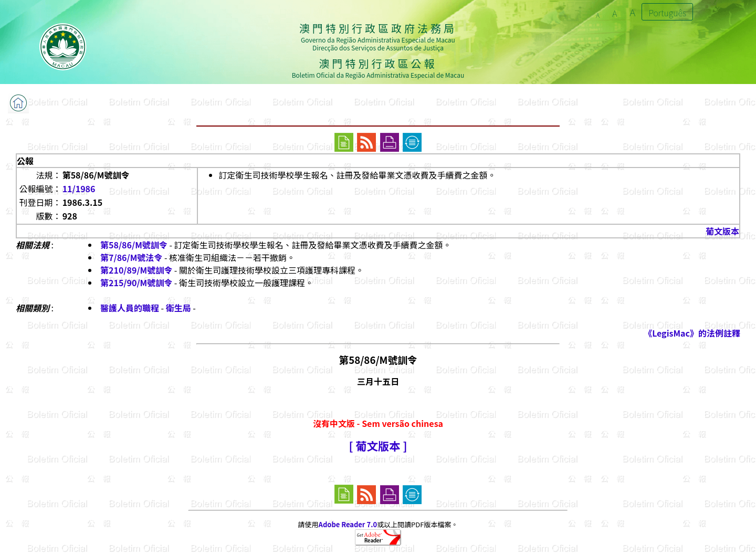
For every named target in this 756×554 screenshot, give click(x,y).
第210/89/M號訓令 (136, 270)
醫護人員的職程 (130, 308)
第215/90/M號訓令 (136, 283)
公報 (25, 161)
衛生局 (178, 308)
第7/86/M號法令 (131, 257)
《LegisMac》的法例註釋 (692, 333)
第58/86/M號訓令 (134, 245)
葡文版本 (722, 231)
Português (667, 13)
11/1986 (79, 189)
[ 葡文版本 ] (378, 446)
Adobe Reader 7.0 (348, 524)
